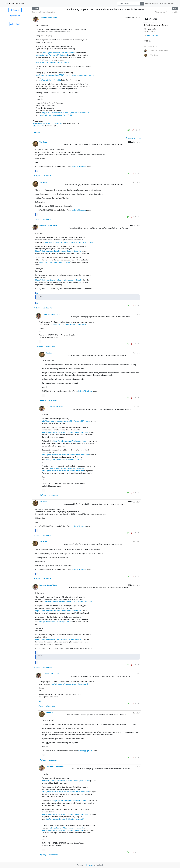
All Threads (15, 16)
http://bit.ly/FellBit (66, 115)
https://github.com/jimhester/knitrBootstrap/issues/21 (65, 460)
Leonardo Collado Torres (49, 18)
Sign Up (172, 3)
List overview (15, 10)
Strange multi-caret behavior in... (43, 12)
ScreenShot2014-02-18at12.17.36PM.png (48, 123)
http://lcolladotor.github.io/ (49, 115)
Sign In (163, 3)
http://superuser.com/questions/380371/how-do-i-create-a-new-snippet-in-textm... (65, 75)
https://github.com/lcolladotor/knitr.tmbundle (59, 53)
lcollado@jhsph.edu (79, 167)
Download (15, 24)
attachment (47, 176)
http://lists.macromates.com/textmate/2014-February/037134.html (66, 421)
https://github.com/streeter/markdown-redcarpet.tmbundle (63, 471)
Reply (37, 132)
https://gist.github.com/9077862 (49, 80)
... (37, 171)
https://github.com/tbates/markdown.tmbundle (70, 441)
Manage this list (152, 3)
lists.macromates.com (15, 4)
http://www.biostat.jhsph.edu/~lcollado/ (57, 113)
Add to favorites (151, 35)
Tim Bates (43, 142)
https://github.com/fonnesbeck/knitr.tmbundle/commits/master (58, 251)
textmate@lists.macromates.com (156, 25)
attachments (47, 308)
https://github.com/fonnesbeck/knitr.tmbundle (52, 55)
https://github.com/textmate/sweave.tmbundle (52, 62)
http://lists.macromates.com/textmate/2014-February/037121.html (69, 242)
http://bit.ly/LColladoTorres (81, 113)
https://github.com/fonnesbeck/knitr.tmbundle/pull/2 (69, 324)
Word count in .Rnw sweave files (167, 12)
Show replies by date (133, 138)
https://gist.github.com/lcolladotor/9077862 (55, 262)
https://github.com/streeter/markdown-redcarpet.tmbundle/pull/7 (59, 280)
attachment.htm (39, 126)
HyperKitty (89, 865)
